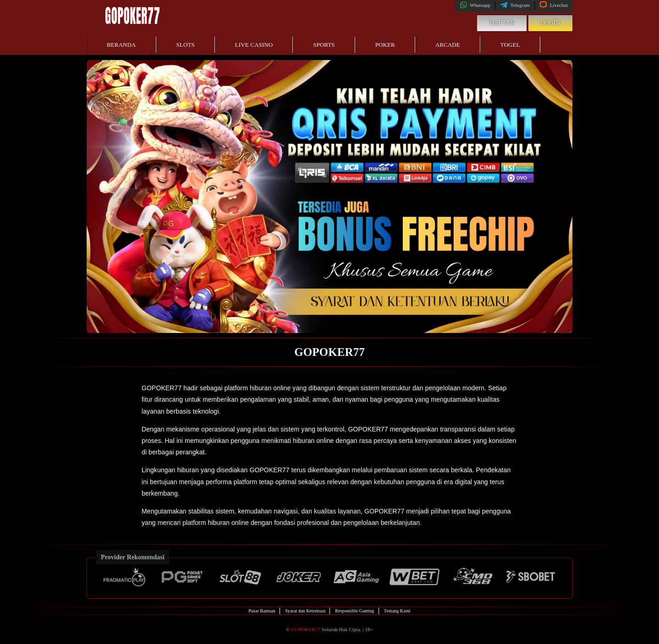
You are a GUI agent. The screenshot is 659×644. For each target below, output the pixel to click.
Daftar (502, 23)
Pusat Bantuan (262, 611)
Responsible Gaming (354, 611)
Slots (186, 45)
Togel (510, 45)
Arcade (448, 45)
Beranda (121, 45)
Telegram (515, 5)
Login (550, 23)
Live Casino (254, 45)
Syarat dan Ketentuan (305, 611)
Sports (324, 45)
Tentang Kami (397, 611)
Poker (385, 45)
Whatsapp (475, 5)
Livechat (554, 5)
